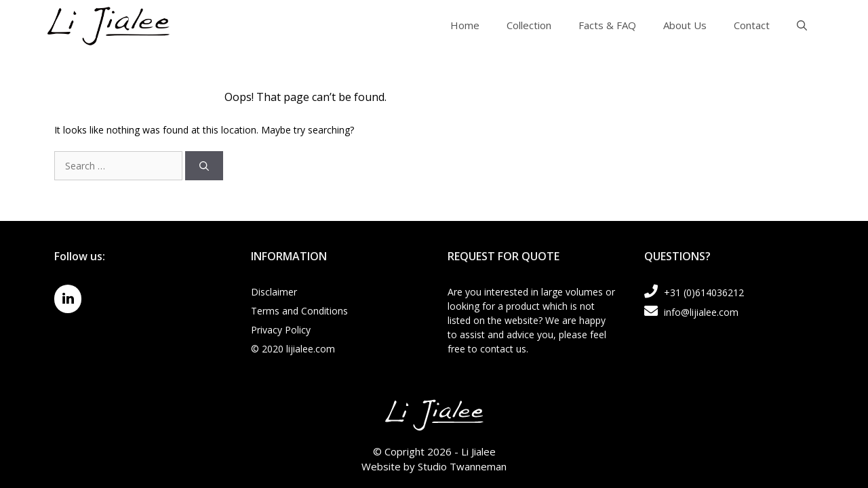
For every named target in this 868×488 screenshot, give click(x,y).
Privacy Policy (281, 330)
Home (465, 25)
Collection (529, 25)
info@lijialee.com (691, 312)
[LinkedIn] (68, 299)
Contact (752, 25)
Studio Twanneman (462, 466)
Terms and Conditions (299, 311)
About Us (685, 25)
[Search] (204, 166)
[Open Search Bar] (802, 25)
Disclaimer (274, 292)
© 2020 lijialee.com (293, 349)
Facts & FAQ (607, 25)
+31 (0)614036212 (694, 292)
